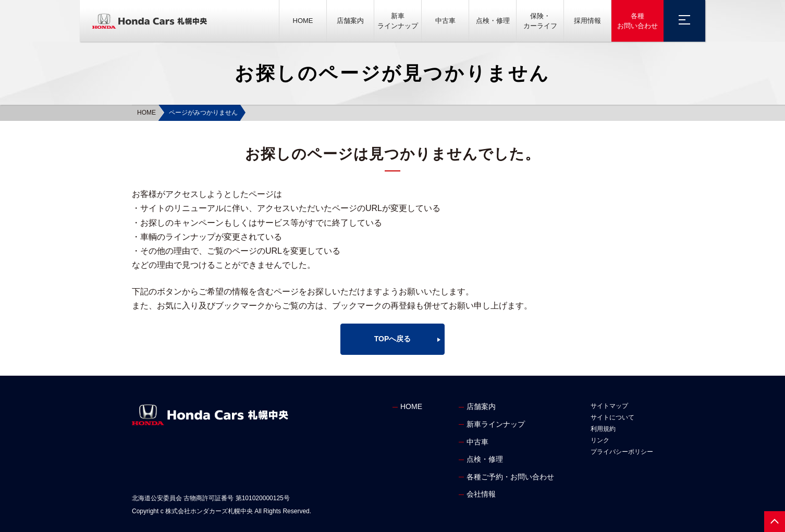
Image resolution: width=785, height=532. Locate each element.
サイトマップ (609, 406)
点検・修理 (493, 21)
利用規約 (603, 429)
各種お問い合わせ (637, 21)
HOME (303, 21)
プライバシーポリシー (622, 452)
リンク (600, 440)
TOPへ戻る (393, 339)
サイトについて (612, 417)
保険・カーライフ (540, 21)
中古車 (445, 21)
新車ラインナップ (398, 21)
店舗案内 (350, 21)
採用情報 (587, 21)
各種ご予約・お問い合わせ (510, 477)
